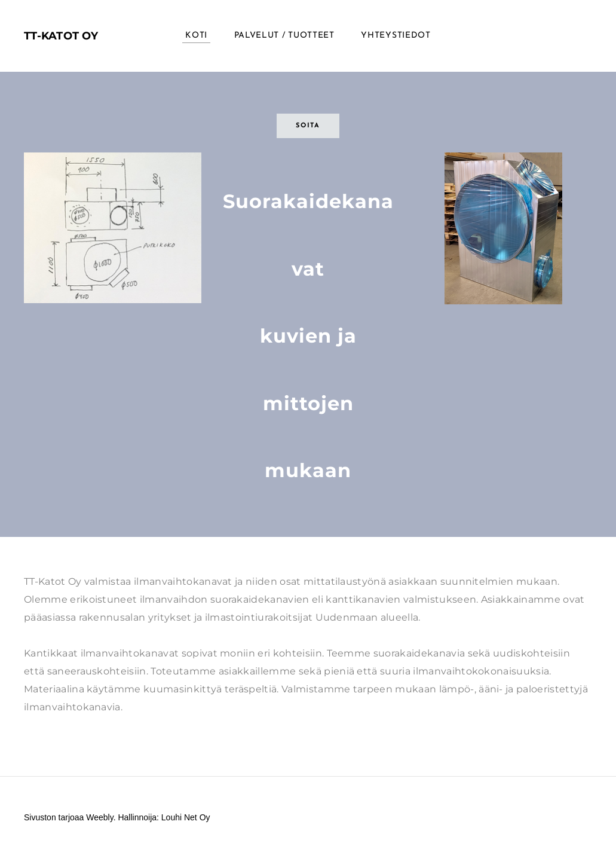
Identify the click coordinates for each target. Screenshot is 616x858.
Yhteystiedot (396, 36)
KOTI (196, 36)
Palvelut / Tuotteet (284, 36)
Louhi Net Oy (186, 817)
